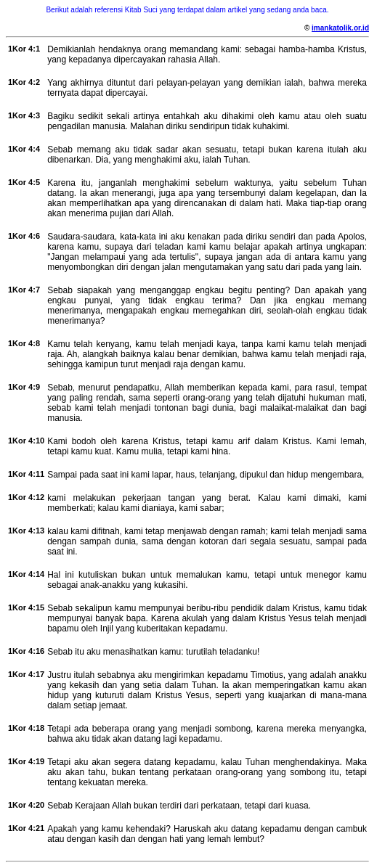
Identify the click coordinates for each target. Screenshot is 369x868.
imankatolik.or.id (340, 28)
